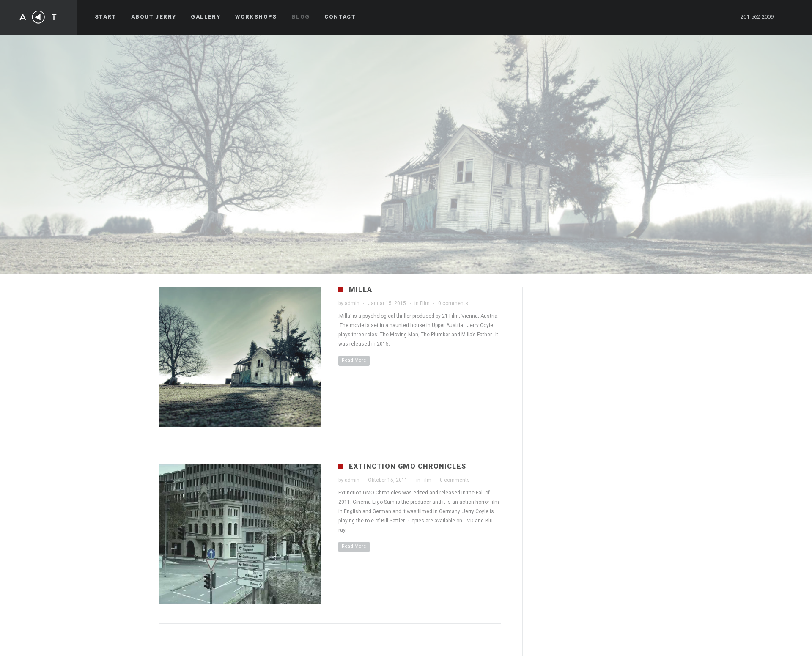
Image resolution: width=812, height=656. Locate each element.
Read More (354, 360)
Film (425, 303)
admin (352, 303)
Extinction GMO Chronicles (407, 466)
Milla (361, 290)
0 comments (453, 303)
